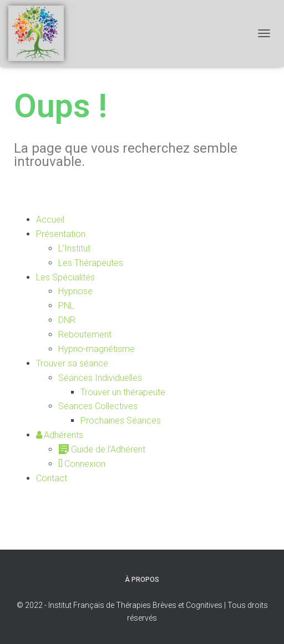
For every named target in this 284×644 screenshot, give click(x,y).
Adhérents (60, 435)
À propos (142, 580)
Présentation (61, 234)
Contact (52, 478)
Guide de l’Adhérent (102, 449)
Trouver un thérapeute (123, 392)
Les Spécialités (65, 277)
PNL (66, 306)
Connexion (82, 464)
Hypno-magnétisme (97, 349)
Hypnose (75, 291)
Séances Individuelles (100, 378)
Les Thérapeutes (91, 263)
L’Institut (74, 248)
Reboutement (85, 334)
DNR (67, 320)
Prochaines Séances (121, 421)
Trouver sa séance (72, 363)
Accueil (50, 220)
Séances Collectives (98, 406)
